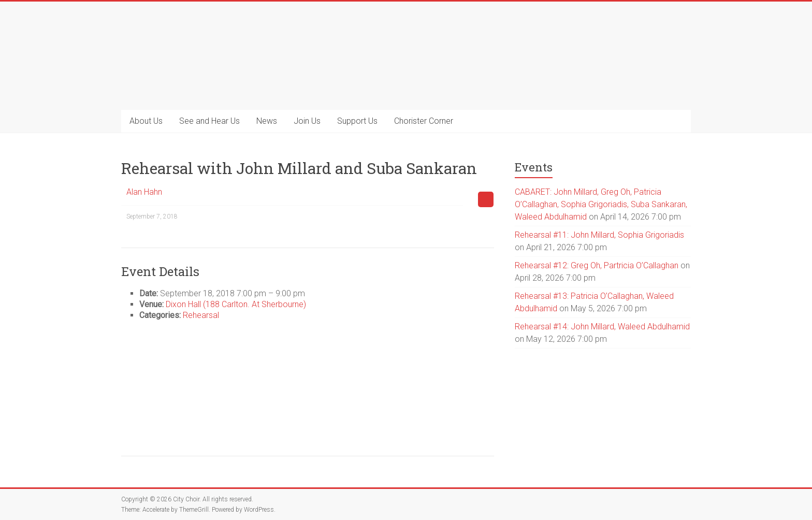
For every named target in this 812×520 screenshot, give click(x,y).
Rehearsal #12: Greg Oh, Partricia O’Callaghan (597, 265)
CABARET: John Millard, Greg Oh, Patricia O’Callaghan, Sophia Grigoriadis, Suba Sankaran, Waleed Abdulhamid (601, 204)
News (267, 121)
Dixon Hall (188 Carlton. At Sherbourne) (236, 304)
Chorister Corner (424, 121)
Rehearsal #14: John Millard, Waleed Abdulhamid (602, 327)
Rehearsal (201, 315)
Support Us (357, 121)
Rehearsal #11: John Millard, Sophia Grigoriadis (599, 235)
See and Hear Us (209, 121)
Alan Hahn (144, 192)
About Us (146, 121)
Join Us (307, 121)
